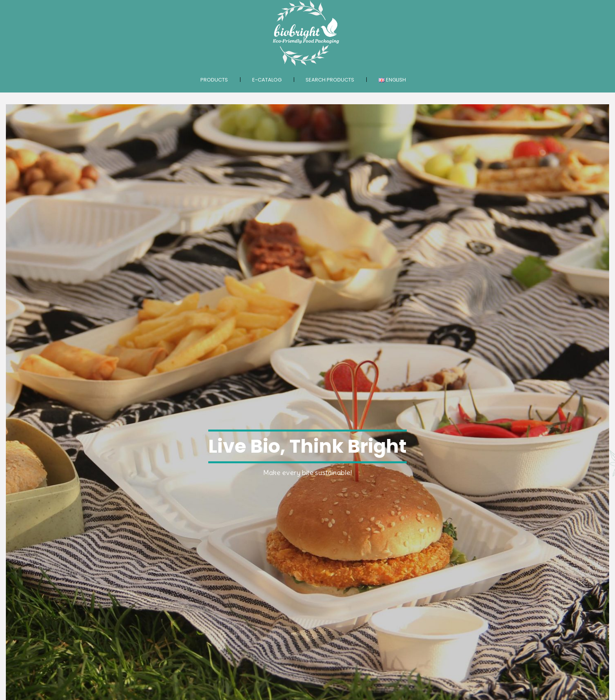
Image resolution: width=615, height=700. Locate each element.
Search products (330, 80)
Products (214, 80)
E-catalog (267, 80)
